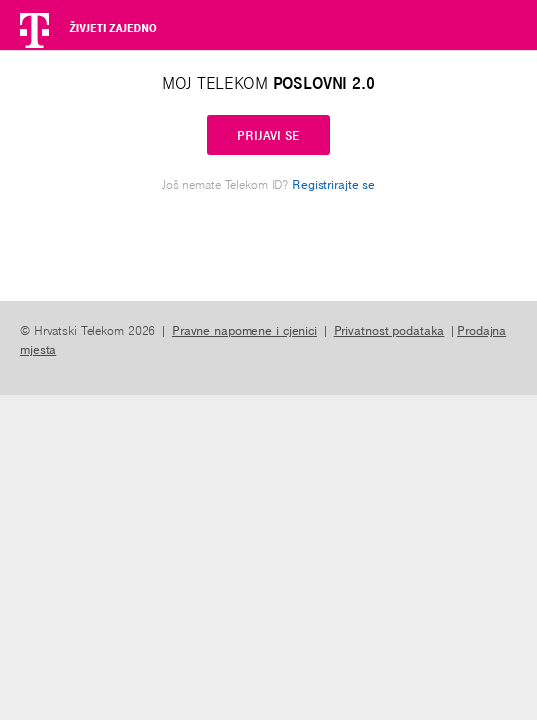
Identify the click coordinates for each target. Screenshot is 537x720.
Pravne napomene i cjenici (244, 330)
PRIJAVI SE (268, 135)
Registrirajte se (333, 184)
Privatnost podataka (389, 330)
